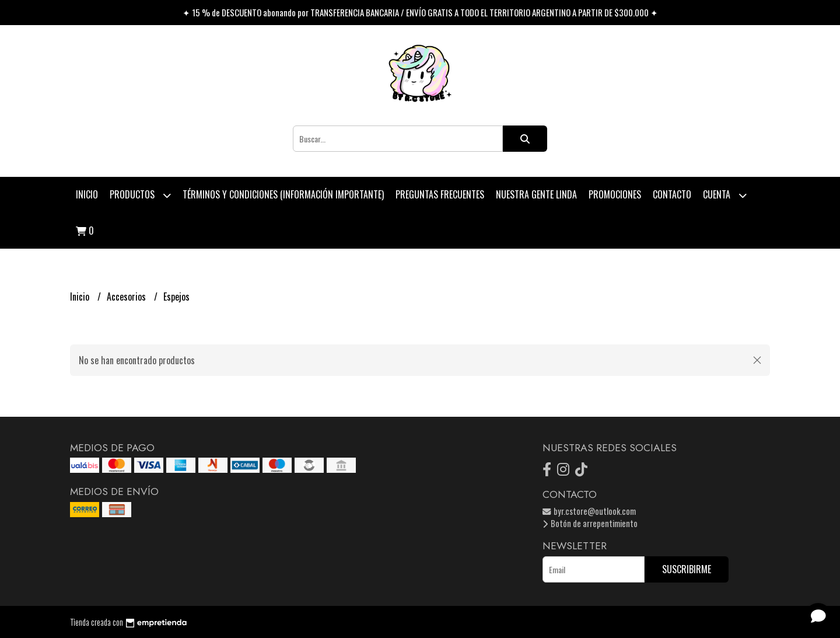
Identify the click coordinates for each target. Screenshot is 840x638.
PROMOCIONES (615, 194)
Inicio (87, 194)
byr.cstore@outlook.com (589, 511)
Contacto (672, 194)
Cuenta (725, 195)
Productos (140, 195)
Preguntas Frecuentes (440, 194)
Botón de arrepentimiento (590, 523)
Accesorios (127, 297)
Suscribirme (687, 569)
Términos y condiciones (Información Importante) (283, 194)
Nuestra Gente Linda (536, 194)
